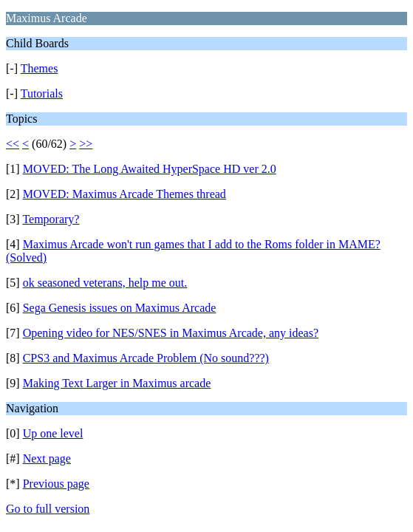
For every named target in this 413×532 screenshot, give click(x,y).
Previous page (56, 484)
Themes (40, 68)
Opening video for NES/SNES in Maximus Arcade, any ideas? (171, 333)
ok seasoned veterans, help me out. (105, 283)
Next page (47, 458)
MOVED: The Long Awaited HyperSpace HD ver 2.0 (150, 169)
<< (13, 144)
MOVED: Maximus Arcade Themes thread (124, 194)
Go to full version (48, 509)
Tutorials (42, 93)
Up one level (53, 433)
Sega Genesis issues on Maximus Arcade (120, 308)
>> (86, 144)
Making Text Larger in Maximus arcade (117, 383)
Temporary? (51, 219)
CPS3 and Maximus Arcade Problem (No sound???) (146, 358)
